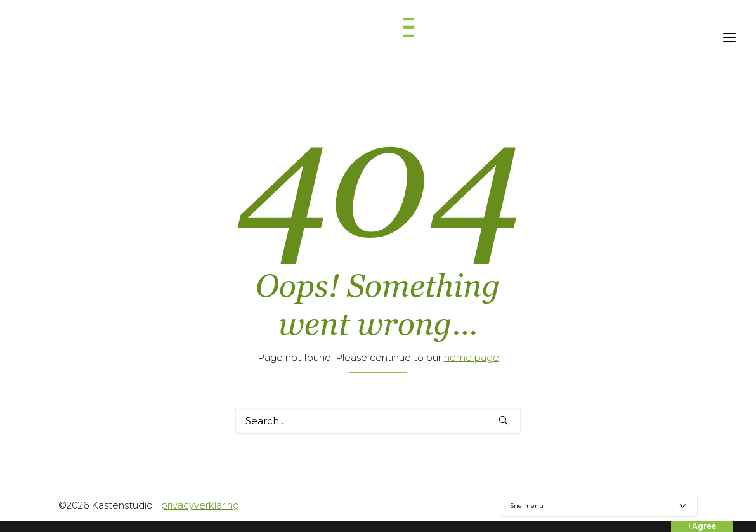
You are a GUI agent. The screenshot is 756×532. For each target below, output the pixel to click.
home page (472, 357)
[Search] (378, 421)
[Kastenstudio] (378, 37)
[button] (503, 420)
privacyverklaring (200, 505)
